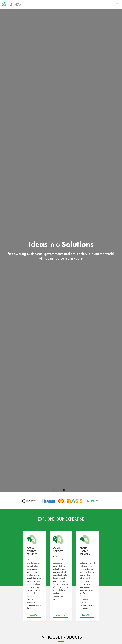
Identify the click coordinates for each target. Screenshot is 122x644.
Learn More (34, 615)
